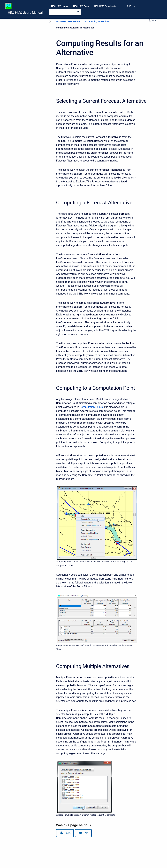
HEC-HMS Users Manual (25, 13)
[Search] (65, 12)
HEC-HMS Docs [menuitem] (81, 6)
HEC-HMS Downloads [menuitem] (105, 6)
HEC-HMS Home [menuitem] (60, 6)
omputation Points (92, 407)
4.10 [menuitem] (129, 6)
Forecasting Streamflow (97, 21)
